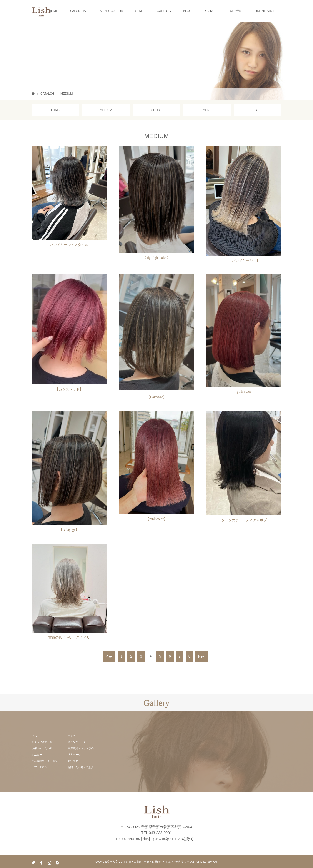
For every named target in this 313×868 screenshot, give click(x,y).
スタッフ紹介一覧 (42, 742)
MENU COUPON (112, 11)
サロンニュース (77, 742)
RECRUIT (210, 11)
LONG (55, 110)
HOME (53, 11)
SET (258, 110)
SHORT (157, 110)
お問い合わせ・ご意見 (81, 767)
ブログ (72, 736)
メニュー (37, 755)
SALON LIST (79, 11)
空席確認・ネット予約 (81, 748)
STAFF (140, 11)
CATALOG (164, 11)
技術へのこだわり (42, 748)
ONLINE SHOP (265, 11)
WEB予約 (236, 11)
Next (202, 656)
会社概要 (73, 761)
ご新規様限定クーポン (45, 761)
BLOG (187, 11)
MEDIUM (106, 110)
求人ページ (74, 755)
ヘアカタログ (39, 767)
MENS (207, 110)
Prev (109, 656)
